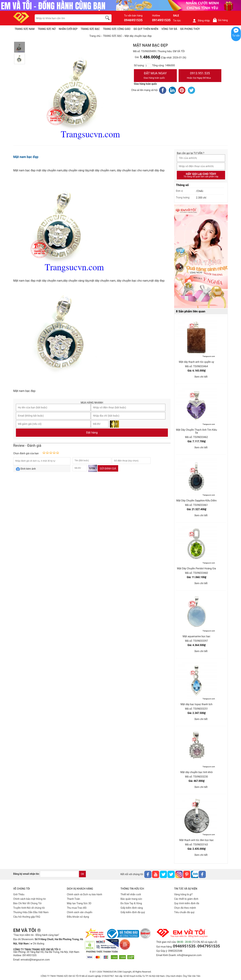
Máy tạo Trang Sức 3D (79, 903)
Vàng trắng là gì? (183, 894)
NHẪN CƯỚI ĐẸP (68, 29)
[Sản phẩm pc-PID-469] (201, 256)
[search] (108, 18)
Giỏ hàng (220, 20)
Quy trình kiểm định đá (187, 903)
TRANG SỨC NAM (25, 29)
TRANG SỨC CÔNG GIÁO (117, 29)
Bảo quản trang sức (131, 899)
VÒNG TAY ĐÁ (169, 29)
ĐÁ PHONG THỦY (190, 29)
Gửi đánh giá (108, 469)
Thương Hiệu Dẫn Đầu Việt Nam (31, 912)
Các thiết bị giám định (186, 899)
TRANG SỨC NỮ (47, 29)
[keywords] (67, 18)
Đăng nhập (201, 21)
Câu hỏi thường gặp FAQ (27, 917)
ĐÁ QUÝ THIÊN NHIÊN (146, 29)
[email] (59, 874)
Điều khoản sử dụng (78, 917)
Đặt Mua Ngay (155, 76)
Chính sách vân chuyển (80, 912)
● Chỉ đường (37, 944)
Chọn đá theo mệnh (185, 908)
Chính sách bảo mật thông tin (30, 899)
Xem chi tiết (201, 377)
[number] (148, 66)
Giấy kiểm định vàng (132, 908)
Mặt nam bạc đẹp (26, 157)
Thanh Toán (73, 899)
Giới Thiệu (19, 894)
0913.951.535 (200, 76)
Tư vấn (236, 36)
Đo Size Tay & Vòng (131, 903)
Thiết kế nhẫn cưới (131, 894)
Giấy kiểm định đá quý (133, 912)
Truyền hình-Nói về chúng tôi (29, 908)
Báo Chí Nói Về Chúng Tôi (27, 903)
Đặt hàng (92, 433)
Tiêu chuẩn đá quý (184, 912)
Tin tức (177, 21)
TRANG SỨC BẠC (90, 29)
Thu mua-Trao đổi (77, 908)
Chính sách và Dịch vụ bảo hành (84, 894)
